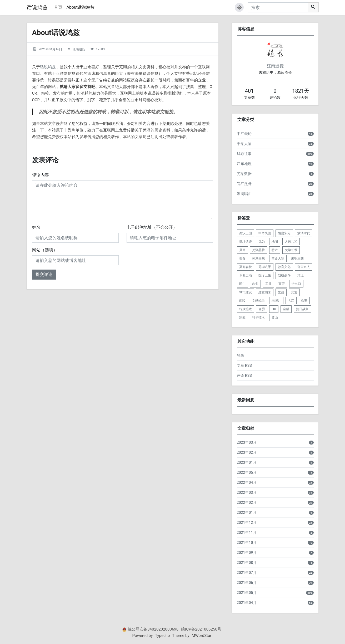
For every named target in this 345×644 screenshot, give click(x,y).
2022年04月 (247, 482)
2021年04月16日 (50, 49)
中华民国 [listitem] (265, 233)
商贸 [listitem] (282, 284)
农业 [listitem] (255, 284)
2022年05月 (247, 472)
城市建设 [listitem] (246, 292)
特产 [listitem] (275, 250)
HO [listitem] (274, 309)
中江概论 (244, 134)
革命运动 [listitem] (246, 275)
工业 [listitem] (268, 284)
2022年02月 (247, 502)
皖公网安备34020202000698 (153, 629)
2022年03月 (247, 492)
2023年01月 (247, 462)
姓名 (36, 227)
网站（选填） (45, 250)
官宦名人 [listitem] (304, 267)
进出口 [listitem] (296, 284)
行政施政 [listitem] (246, 309)
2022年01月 (247, 513)
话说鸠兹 (37, 7)
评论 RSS (244, 375)
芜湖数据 (244, 174)
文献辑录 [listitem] (258, 301)
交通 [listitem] (294, 292)
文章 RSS (244, 365)
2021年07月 (247, 573)
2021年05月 (247, 593)
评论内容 (41, 175)
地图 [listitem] (275, 242)
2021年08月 (247, 563)
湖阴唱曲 (244, 194)
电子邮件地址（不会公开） (152, 227)
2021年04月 (247, 603)
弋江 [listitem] (291, 301)
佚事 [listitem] (304, 301)
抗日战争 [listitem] (302, 309)
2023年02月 (247, 452)
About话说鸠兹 (81, 7)
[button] (239, 7)
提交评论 (44, 274)
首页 (58, 7)
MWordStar (201, 636)
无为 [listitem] (262, 242)
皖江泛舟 (244, 184)
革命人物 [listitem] (278, 258)
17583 (100, 49)
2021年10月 (247, 543)
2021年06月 (247, 583)
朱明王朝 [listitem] (297, 258)
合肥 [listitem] (262, 309)
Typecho (162, 636)
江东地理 (244, 164)
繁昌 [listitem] (281, 292)
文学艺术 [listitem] (291, 250)
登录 (241, 355)
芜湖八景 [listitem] (265, 267)
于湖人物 (244, 144)
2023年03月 (247, 442)
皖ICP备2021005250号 (201, 629)
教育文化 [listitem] (284, 267)
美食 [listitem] (242, 258)
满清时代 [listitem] (304, 233)
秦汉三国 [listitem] (246, 233)
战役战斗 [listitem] (284, 275)
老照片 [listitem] (276, 301)
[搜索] (278, 7)
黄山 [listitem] (275, 318)
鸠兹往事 (244, 154)
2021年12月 (247, 523)
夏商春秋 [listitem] (246, 267)
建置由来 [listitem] (265, 292)
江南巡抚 (79, 49)
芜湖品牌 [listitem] (258, 250)
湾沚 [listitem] (301, 275)
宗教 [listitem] (242, 318)
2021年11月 (247, 533)
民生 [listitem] (242, 284)
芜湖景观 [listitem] (258, 258)
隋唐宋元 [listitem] (284, 233)
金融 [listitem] (286, 309)
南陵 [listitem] (242, 301)
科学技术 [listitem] (258, 318)
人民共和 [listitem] (291, 242)
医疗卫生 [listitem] (265, 275)
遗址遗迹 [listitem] (246, 242)
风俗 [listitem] (242, 250)
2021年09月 (247, 553)
